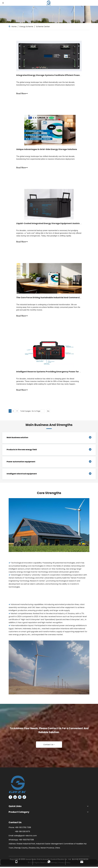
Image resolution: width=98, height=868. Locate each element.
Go (48, 412)
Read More (22, 94)
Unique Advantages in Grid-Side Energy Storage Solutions (47, 150)
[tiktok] (24, 798)
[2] (49, 669)
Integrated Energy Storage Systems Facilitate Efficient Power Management (56, 75)
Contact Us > (49, 746)
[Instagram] (20, 798)
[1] (49, 526)
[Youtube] (15, 798)
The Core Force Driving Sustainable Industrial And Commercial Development (56, 298)
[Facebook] (10, 798)
